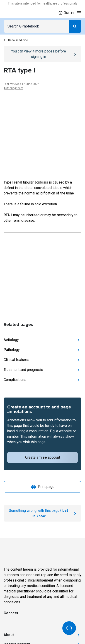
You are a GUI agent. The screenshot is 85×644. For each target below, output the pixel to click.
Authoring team (13, 88)
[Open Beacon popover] (69, 628)
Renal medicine (16, 40)
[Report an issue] (42, 513)
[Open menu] (79, 13)
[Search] (75, 26)
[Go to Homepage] (17, 13)
